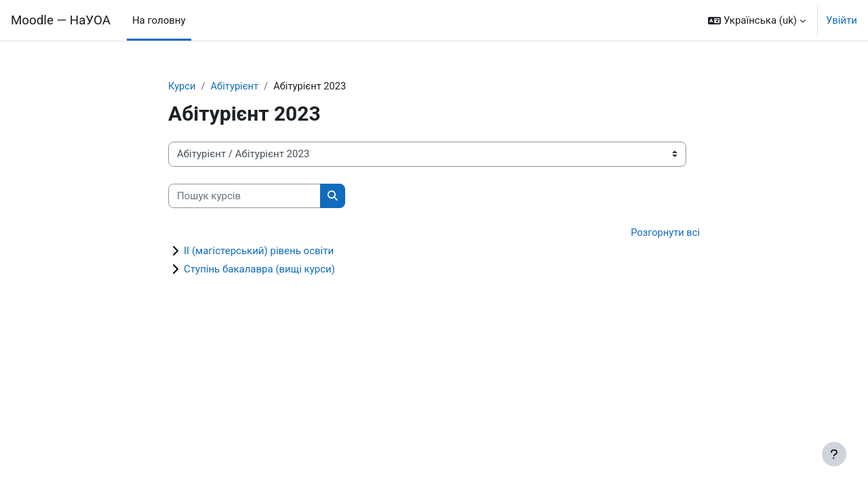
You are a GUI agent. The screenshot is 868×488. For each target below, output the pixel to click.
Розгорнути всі (665, 233)
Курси (182, 86)
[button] (757, 20)
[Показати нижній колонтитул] (834, 454)
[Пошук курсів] (244, 196)
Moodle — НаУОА (61, 20)
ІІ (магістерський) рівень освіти (259, 251)
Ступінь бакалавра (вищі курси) (259, 270)
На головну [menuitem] (159, 20)
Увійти (842, 20)
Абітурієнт (236, 86)
